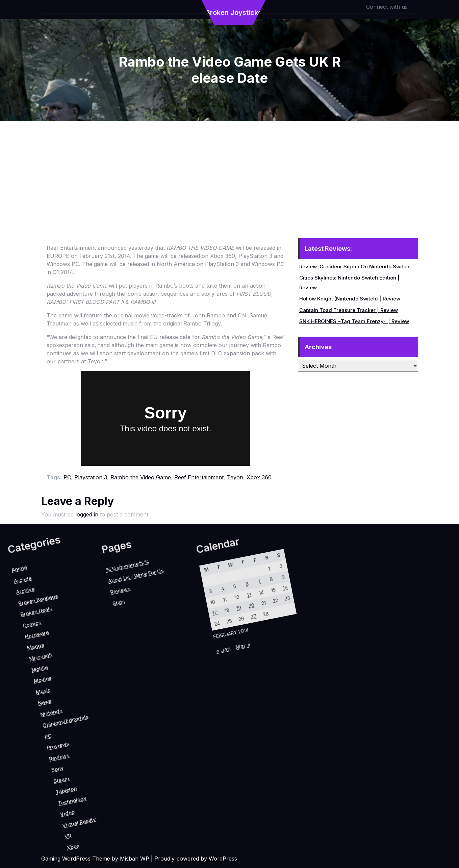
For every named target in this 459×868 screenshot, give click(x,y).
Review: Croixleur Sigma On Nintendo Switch (354, 267)
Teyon (235, 477)
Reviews (77, 751)
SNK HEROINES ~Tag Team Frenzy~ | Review (354, 321)
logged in (87, 514)
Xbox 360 (259, 477)
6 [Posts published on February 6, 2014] (138, 634)
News (27, 724)
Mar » (181, 679)
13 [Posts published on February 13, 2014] (148, 640)
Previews (68, 744)
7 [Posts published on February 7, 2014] (145, 623)
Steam (95, 765)
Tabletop (106, 768)
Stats (34, 671)
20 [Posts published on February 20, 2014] (157, 645)
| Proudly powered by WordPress (194, 859)
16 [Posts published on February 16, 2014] (167, 608)
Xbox (152, 801)
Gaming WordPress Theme (76, 859)
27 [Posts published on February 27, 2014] (166, 651)
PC (67, 477)
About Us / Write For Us (27, 641)
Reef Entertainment (199, 477)
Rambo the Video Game (141, 477)
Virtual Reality (138, 780)
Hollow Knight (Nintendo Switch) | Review (350, 299)
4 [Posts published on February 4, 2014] (125, 655)
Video (124, 783)
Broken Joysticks (234, 13)
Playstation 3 (91, 477)
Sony (85, 760)
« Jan (170, 696)
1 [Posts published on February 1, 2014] (142, 607)
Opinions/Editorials (55, 722)
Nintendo (39, 726)
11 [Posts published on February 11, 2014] (135, 661)
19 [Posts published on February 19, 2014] (151, 656)
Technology (118, 771)
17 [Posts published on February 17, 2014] (138, 677)
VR (141, 798)
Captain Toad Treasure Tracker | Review (349, 310)
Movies (9, 710)
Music (18, 717)
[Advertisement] (230, 171)
